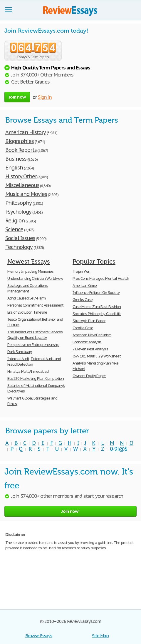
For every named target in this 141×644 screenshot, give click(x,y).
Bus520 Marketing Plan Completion (36, 378)
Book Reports (21, 150)
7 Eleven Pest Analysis (90, 349)
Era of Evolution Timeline (27, 312)
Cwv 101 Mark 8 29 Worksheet (97, 356)
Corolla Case (83, 328)
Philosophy (19, 203)
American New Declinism (92, 335)
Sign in (45, 97)
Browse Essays (39, 636)
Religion (15, 221)
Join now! (70, 511)
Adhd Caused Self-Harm (26, 298)
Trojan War (81, 271)
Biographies (20, 141)
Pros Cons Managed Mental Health (101, 278)
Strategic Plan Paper (89, 321)
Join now (17, 97)
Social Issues (20, 238)
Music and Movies (26, 194)
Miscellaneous (22, 185)
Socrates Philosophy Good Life (97, 314)
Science (14, 229)
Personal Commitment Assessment (35, 305)
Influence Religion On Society (96, 293)
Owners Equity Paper (89, 376)
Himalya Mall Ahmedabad (28, 371)
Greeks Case (83, 300)
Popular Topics (94, 262)
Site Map (100, 636)
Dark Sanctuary (20, 352)
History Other (21, 176)
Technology (19, 247)
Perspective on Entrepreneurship (33, 345)
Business (16, 159)
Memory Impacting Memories (30, 271)
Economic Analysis (87, 342)
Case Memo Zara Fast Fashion (97, 307)
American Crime (85, 286)
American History (26, 132)
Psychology (18, 212)
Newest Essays (29, 262)
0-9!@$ (119, 449)
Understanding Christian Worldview (35, 278)
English (14, 168)
